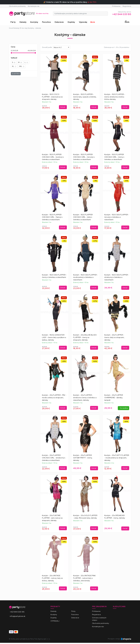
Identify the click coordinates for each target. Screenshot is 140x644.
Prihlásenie (116, 6)
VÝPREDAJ (55, 621)
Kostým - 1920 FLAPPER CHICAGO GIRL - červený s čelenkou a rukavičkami (84, 157)
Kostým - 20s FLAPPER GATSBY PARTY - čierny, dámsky (83, 458)
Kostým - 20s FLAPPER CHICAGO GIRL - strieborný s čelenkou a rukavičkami (54, 458)
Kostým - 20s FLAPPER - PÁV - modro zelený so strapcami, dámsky (54, 398)
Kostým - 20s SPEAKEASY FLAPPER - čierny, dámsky (115, 517)
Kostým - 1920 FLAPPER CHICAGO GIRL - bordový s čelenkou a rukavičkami (53, 157)
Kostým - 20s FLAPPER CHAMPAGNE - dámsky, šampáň (114, 398)
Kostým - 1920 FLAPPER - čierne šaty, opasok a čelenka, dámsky (85, 97)
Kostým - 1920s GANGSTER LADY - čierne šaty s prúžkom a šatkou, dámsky (54, 337)
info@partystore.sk (18, 616)
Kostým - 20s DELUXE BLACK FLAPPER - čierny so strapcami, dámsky (85, 337)
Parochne (75, 614)
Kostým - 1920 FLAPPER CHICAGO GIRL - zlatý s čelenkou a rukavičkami (83, 217)
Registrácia (127, 6)
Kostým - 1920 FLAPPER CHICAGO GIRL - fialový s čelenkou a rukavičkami (52, 217)
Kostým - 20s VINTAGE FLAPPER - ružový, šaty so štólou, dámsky (52, 578)
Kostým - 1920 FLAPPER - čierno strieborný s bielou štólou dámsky (115, 97)
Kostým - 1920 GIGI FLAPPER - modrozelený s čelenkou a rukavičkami (86, 277)
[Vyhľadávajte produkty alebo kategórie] (106, 14)
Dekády (53, 611)
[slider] (11, 53)
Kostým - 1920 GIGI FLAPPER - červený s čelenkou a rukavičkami (117, 217)
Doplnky (54, 618)
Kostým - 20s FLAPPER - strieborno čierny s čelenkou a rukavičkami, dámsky (85, 398)
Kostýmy (54, 614)
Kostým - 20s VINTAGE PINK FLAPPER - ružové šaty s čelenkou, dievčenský (84, 578)
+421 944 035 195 (17, 612)
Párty (73, 611)
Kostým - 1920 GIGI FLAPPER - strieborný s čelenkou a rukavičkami (117, 277)
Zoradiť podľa (47, 47)
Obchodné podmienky (17, 6)
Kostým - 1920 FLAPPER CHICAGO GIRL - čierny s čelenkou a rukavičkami (114, 157)
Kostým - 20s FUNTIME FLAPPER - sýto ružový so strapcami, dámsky (52, 518)
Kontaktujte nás (34, 6)
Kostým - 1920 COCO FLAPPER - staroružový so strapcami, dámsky (52, 97)
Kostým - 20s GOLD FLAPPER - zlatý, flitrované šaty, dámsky (85, 517)
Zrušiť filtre (16, 74)
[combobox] (62, 47)
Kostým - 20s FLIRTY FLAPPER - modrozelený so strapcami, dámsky (117, 458)
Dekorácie (75, 618)
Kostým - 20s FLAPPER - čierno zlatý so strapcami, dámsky (114, 337)
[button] (13, 22)
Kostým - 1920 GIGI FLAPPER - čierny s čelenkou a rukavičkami (54, 276)
